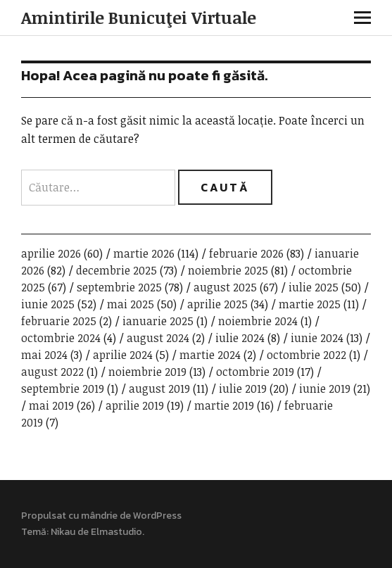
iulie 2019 (243, 389)
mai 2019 (51, 405)
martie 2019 (224, 405)
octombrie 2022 (306, 355)
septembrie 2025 (119, 287)
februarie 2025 (59, 321)
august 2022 (52, 372)
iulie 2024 (240, 338)
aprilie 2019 (135, 405)
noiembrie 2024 (258, 321)
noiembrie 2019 (147, 372)
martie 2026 (144, 253)
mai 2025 (131, 304)
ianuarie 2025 (158, 321)
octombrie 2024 (61, 338)
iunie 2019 (325, 389)
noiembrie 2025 (228, 270)
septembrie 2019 (63, 389)
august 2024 (158, 338)
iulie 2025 (314, 287)
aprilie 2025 (217, 304)
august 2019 (159, 389)
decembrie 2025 (116, 270)
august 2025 (225, 287)
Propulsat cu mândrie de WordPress (101, 516)
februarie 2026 (246, 253)
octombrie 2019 (255, 372)
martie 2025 (310, 304)
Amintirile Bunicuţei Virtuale (139, 17)
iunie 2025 (48, 304)
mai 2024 (44, 355)
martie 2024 (210, 355)
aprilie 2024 (123, 355)
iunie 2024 (317, 338)
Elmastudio (116, 532)
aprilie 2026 (51, 253)
